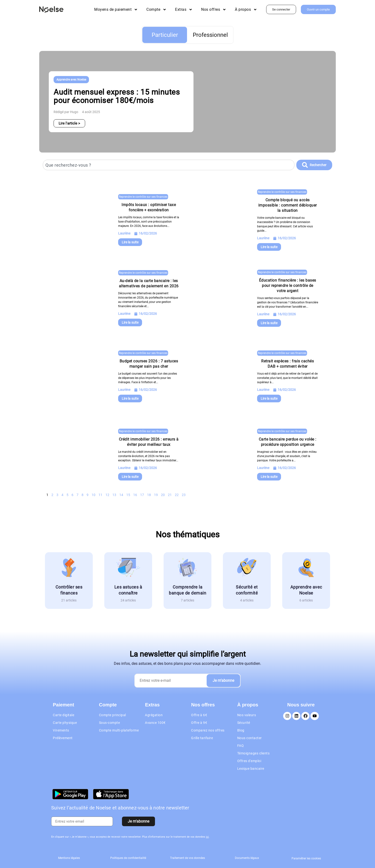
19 (156, 495)
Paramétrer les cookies (306, 858)
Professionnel (210, 35)
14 (121, 495)
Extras (184, 10)
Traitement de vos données (187, 858)
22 (177, 495)
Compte (156, 10)
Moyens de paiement (116, 10)
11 (100, 495)
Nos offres (214, 10)
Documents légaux (247, 858)
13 (114, 495)
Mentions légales (69, 858)
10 (94, 495)
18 (149, 495)
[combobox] (169, 165)
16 (135, 495)
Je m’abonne (223, 680)
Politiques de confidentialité (128, 858)
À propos (246, 10)
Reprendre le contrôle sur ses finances (143, 197)
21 (170, 495)
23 (184, 495)
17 (142, 495)
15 (128, 495)
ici (207, 837)
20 (163, 495)
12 (107, 495)
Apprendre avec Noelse (71, 80)
